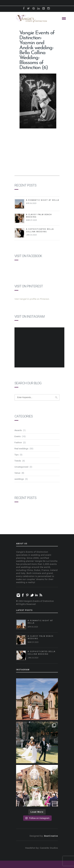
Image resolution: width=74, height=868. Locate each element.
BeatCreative (51, 836)
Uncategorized (21, 467)
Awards (18, 430)
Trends (18, 461)
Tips (16, 455)
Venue (17, 473)
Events (18, 436)
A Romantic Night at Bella (43, 200)
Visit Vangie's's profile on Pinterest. (32, 299)
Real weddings (21, 449)
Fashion (18, 442)
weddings (19, 479)
